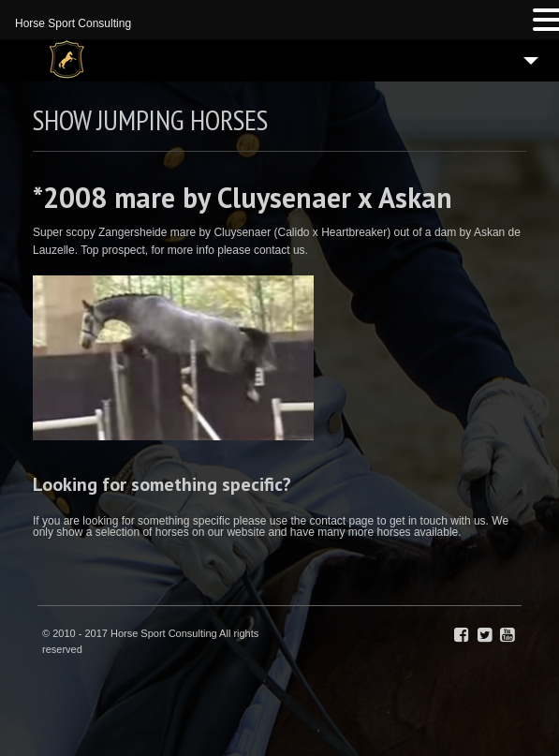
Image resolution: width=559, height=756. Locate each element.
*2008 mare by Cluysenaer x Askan (243, 197)
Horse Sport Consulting (73, 23)
